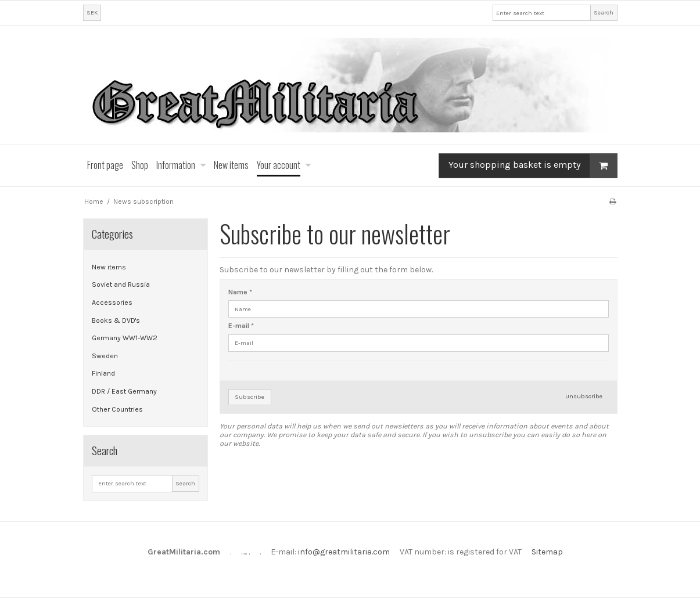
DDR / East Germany (124, 391)
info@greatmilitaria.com (344, 552)
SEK (92, 12)
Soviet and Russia (121, 284)
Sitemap (547, 552)
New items (109, 267)
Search (604, 12)
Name (240, 292)
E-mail (241, 326)
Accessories (112, 302)
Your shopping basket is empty (533, 166)
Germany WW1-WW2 (125, 338)
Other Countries (117, 409)
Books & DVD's (116, 320)
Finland (103, 373)
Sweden (105, 356)
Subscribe (250, 397)
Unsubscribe (584, 396)
